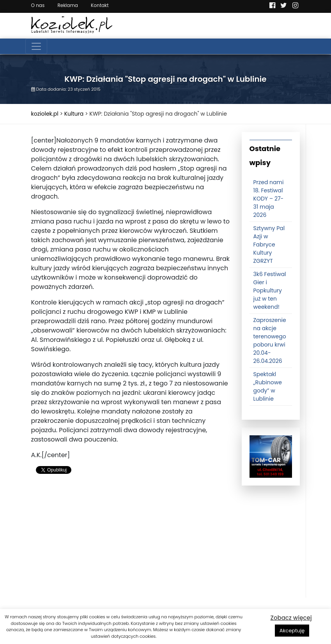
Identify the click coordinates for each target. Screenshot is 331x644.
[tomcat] (271, 456)
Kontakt (100, 5)
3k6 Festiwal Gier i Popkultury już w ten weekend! (270, 290)
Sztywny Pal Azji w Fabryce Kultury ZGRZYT (269, 245)
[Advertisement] (131, 543)
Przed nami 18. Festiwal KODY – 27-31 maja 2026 (269, 199)
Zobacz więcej (291, 618)
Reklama (67, 5)
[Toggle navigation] (36, 46)
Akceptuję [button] (292, 631)
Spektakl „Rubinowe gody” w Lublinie (268, 386)
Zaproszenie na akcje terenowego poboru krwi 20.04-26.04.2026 (270, 340)
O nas (38, 5)
